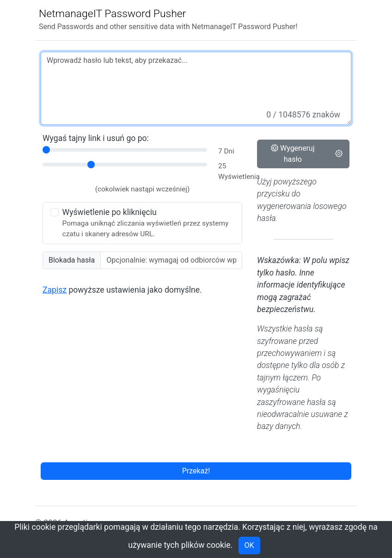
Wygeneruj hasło (293, 154)
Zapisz (55, 290)
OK (249, 545)
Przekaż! (196, 471)
